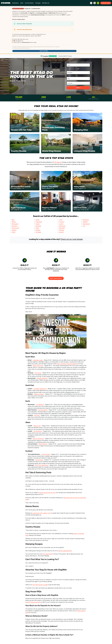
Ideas (22, 3)
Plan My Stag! (106, 3)
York (84, 226)
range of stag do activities (33, 602)
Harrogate (38, 232)
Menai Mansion (43, 444)
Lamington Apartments (40, 389)
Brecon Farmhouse (38, 439)
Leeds (61, 220)
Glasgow (38, 230)
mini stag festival (48, 554)
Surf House (38, 373)
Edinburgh (38, 226)
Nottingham (86, 220)
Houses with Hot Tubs (21, 130)
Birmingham (15, 224)
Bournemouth (16, 228)
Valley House (79, 187)
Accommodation (29, 3)
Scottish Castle (46, 454)
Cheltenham (39, 222)
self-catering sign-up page (40, 585)
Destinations (15, 3)
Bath (13, 220)
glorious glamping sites (65, 551)
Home (2, 60)
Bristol (14, 232)
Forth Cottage (39, 460)
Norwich (61, 232)
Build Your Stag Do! (56, 278)
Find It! (78, 88)
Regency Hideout (49, 208)
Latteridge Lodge (38, 360)
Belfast (14, 222)
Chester (38, 224)
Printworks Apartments (21, 187)
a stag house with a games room (41, 513)
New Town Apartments (42, 465)
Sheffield (85, 222)
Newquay (62, 230)
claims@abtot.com (19, 41)
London (61, 224)
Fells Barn (37, 415)
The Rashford (40, 404)
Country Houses (19, 151)
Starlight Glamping (42, 378)
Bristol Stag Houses (52, 151)
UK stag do (58, 162)
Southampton (86, 224)
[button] (95, 3)
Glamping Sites (81, 130)
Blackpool (15, 226)
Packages (38, 3)
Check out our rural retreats (72, 239)
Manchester (62, 226)
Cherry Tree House (50, 187)
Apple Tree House (18, 208)
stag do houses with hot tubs (47, 493)
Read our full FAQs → (44, 51)
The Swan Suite (80, 208)
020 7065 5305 (19, 39)
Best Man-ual (46, 3)
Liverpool (62, 222)
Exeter (37, 228)
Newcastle (62, 228)
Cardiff (37, 220)
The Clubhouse (38, 431)
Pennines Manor (43, 410)
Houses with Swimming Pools (53, 129)
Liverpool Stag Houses (84, 151)
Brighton (14, 230)
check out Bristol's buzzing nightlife (67, 364)
